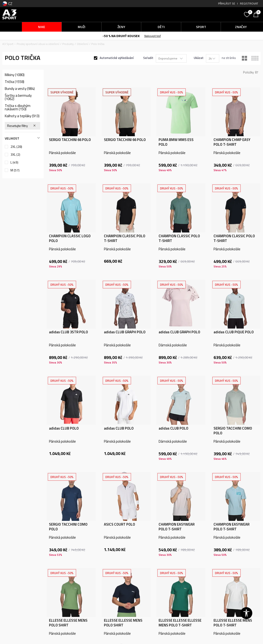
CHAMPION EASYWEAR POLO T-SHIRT (177, 527)
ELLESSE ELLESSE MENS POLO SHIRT (68, 623)
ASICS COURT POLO (119, 524)
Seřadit (148, 58)
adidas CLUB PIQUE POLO (234, 332)
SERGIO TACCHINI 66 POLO (70, 140)
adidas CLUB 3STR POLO (68, 332)
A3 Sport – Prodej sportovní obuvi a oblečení (31, 44)
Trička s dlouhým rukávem (18, 107)
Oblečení (83, 44)
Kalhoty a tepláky (22, 116)
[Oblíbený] (248, 14)
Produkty (68, 44)
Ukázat (199, 58)
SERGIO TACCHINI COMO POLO (233, 431)
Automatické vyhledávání (117, 58)
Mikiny (15, 75)
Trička (15, 82)
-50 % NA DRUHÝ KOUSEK (121, 36)
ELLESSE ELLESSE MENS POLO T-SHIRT (233, 623)
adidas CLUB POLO (64, 428)
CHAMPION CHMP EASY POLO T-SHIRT (232, 142)
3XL (15, 155)
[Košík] (257, 14)
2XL (16, 147)
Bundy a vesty (20, 89)
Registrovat (249, 3)
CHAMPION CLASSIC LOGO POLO (70, 238)
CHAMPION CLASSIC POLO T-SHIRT (125, 238)
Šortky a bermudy (18, 97)
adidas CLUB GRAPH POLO (125, 332)
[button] (210, 14)
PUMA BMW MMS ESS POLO (176, 142)
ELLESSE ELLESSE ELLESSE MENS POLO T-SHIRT (180, 623)
